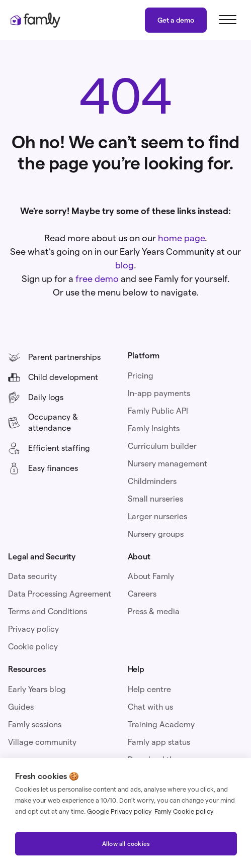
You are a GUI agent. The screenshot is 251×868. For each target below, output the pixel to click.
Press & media (154, 611)
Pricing (141, 376)
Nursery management (168, 464)
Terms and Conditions (48, 611)
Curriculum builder (162, 446)
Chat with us (150, 707)
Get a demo (176, 20)
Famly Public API (158, 411)
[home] (35, 20)
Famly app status (159, 742)
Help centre (149, 689)
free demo (97, 279)
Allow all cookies (126, 844)
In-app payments (159, 393)
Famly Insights (154, 428)
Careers (142, 594)
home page (181, 238)
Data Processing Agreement (60, 594)
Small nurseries (155, 499)
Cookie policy (33, 647)
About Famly (151, 576)
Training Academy (161, 725)
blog (124, 265)
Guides (21, 707)
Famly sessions (35, 725)
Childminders (152, 481)
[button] (226, 20)
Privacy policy (33, 629)
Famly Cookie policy (184, 811)
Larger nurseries (157, 516)
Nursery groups (156, 534)
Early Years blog (37, 689)
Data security (32, 576)
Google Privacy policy (119, 811)
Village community (42, 742)
